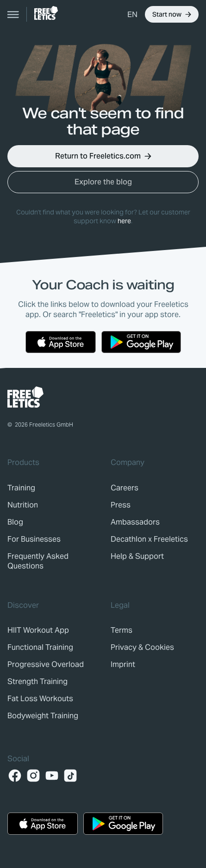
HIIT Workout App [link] (38, 630)
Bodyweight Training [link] (43, 716)
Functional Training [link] (40, 647)
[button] (132, 14)
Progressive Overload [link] (46, 664)
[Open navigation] (13, 14)
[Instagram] (33, 776)
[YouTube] (52, 776)
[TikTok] (70, 776)
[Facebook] (15, 776)
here (124, 221)
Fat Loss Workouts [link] (40, 699)
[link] (46, 13)
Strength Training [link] (37, 682)
